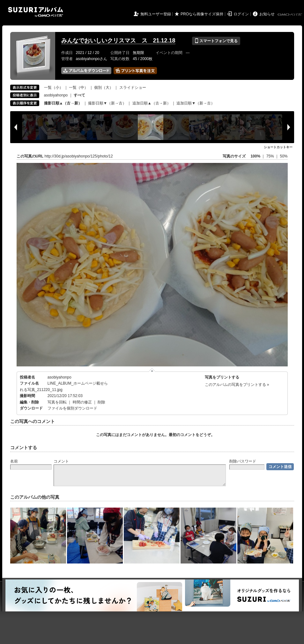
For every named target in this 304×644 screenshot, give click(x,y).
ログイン (241, 14)
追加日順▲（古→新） (152, 103)
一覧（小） (54, 88)
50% (284, 156)
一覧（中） (78, 88)
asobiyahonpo (56, 95)
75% (271, 156)
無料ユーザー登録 (156, 14)
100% (255, 156)
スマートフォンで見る (216, 41)
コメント (61, 461)
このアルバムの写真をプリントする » (237, 385)
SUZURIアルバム (36, 12)
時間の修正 (82, 402)
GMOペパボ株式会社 (290, 15)
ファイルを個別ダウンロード (72, 408)
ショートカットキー (278, 147)
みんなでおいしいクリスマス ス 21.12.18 (118, 41)
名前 (14, 461)
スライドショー (133, 88)
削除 (101, 402)
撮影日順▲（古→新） (63, 103)
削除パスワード (243, 461)
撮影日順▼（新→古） (107, 103)
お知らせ (267, 14)
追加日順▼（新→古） (196, 103)
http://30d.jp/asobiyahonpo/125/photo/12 (79, 156)
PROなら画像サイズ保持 (202, 14)
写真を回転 (57, 402)
